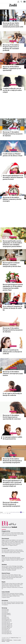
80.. (4, 513)
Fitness (6, 575)
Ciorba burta (14, 587)
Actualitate (5, 600)
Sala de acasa (10, 579)
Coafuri (17, 550)
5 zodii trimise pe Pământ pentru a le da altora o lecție (13, 155)
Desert (8, 586)
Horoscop (4, 608)
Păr (2, 550)
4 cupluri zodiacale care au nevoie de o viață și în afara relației (12, 90)
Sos (16, 583)
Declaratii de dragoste (12, 535)
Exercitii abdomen (15, 576)
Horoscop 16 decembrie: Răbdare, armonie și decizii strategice (12, 199)
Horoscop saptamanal (7, 634)
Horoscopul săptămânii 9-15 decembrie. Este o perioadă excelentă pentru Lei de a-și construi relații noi (12, 483)
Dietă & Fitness (6, 573)
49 (22, 512)
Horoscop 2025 (5, 611)
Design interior (15, 595)
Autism (8, 597)
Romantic (8, 533)
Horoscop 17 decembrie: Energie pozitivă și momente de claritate (13, 134)
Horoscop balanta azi (6, 631)
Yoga (19, 575)
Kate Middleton (13, 540)
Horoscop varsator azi (7, 627)
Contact (8, 641)
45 (17, 512)
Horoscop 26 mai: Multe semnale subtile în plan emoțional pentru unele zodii (13, 25)
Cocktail (15, 585)
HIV (6, 570)
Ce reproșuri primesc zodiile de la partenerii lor (12, 438)
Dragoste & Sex (6, 531)
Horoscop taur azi (6, 622)
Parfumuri (12, 550)
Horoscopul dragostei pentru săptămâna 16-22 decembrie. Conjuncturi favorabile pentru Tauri (13, 287)
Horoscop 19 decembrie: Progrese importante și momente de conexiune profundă (11, 48)
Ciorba (10, 583)
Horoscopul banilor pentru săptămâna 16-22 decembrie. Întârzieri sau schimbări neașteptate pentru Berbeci (12, 244)
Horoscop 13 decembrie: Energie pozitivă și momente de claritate (13, 330)
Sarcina (3, 566)
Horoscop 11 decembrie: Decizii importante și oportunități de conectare (12, 417)
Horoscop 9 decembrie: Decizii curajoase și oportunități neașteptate (11, 504)
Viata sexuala (14, 533)
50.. (24, 512)
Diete (3, 575)
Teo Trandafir (11, 541)
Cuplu (22, 533)
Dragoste (4, 533)
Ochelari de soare (15, 560)
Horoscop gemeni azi (6, 620)
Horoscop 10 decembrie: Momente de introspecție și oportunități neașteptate (12, 461)
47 (20, 512)
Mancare (4, 583)
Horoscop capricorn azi (7, 623)
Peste (14, 583)
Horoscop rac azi (6, 618)
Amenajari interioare (14, 593)
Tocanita (11, 585)
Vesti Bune (18, 603)
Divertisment (5, 539)
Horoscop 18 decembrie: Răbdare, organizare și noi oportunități (12, 68)
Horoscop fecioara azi (7, 621)
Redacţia (3, 641)
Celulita (18, 551)
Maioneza (12, 586)
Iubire (3, 534)
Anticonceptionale (17, 567)
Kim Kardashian (20, 540)
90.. (6, 513)
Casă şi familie (6, 592)
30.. (9, 512)
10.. (6, 512)
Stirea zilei (13, 602)
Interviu (8, 602)
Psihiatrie (14, 570)
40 (11, 512)
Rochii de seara (8, 557)
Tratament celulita (8, 553)
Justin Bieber (5, 544)
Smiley (11, 543)
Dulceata (6, 585)
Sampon (11, 551)
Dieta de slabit (5, 577)
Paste (7, 583)
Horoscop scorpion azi (7, 625)
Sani (3, 551)
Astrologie (13, 19)
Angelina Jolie (17, 541)
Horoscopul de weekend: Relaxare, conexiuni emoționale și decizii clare (12, 265)
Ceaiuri (7, 566)
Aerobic (9, 576)
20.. (8, 512)
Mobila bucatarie (6, 593)
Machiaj (21, 550)
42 (13, 512)
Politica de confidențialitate (7, 640)
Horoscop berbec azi (6, 632)
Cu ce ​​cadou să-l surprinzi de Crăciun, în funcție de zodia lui (13, 308)
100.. (8, 513)
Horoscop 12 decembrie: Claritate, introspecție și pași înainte (13, 373)
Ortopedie (9, 570)
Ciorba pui (9, 587)
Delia (17, 543)
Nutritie (21, 576)
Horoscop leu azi (5, 630)
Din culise (4, 602)
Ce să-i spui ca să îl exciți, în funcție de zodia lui (12, 394)
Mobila (21, 593)
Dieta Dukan (11, 575)
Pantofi (11, 559)
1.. (5, 512)
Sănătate (4, 565)
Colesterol (10, 567)
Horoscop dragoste (6, 613)
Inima (10, 566)
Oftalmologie (14, 569)
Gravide (15, 596)
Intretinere (4, 576)
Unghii (8, 550)
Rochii (5, 550)
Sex (10, 534)
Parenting (21, 595)
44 (16, 512)
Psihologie (14, 566)
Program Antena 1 (13, 545)
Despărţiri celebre (11, 603)
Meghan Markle (5, 540)
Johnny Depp (5, 541)
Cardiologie (8, 569)
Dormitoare (9, 595)
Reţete (4, 582)
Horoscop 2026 (5, 610)
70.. (2, 513)
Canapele (4, 595)
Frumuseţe (5, 548)
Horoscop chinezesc (6, 615)
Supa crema (20, 585)
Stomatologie (5, 567)
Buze (15, 551)
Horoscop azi (5, 612)
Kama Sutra (14, 534)
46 (18, 512)
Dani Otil (7, 543)
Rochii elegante (17, 559)
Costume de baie (6, 559)
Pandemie (6, 605)
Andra (14, 543)
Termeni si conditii (17, 640)
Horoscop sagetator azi (7, 626)
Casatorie (7, 534)
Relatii (19, 533)
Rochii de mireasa (16, 557)
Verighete (8, 560)
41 (12, 512)
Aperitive (4, 586)
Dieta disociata (12, 577)
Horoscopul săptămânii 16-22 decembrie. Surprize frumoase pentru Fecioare (13, 177)
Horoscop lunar (5, 617)
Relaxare (16, 575)
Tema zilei (18, 602)
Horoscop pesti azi (6, 629)
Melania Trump (11, 544)
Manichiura (7, 551)
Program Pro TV (5, 545)
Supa (3, 585)
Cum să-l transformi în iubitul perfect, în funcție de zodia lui (12, 352)
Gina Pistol (21, 543)
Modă (3, 556)
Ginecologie (20, 566)
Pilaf (15, 586)
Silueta (17, 577)
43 (15, 512)
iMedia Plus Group (15, 638)
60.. (1, 513)
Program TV (18, 544)
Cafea (22, 583)
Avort (18, 569)
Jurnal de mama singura (7, 596)
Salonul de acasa (16, 553)
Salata (19, 583)
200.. (10, 513)
